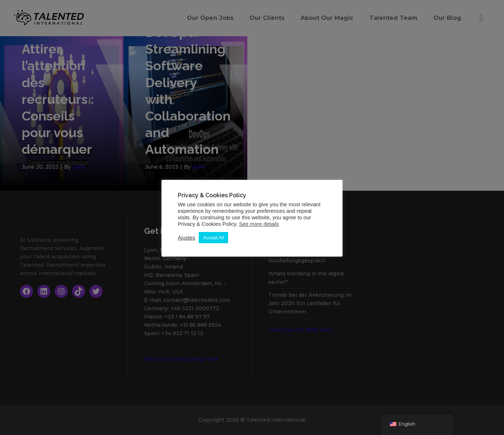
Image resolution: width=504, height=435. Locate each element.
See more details (259, 224)
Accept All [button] (213, 238)
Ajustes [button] (186, 238)
